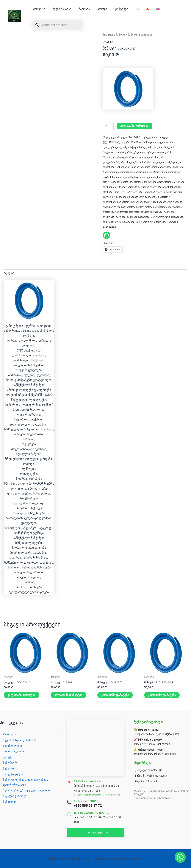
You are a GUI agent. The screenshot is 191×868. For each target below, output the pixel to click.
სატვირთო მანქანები (158, 201)
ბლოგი (102, 9)
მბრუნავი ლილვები (154, 176)
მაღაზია (84, 9)
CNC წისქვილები (119, 142)
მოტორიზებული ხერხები (118, 181)
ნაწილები (10, 801)
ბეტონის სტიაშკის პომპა (20, 740)
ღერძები (154, 211)
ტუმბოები (126, 211)
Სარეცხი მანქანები (161, 226)
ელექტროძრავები (114, 162)
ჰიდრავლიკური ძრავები (131, 226)
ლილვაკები (139, 172)
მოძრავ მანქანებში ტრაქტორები (155, 181)
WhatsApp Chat (98, 832)
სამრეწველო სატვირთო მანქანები (135, 196)
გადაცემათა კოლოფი (130, 157)
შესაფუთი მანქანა (126, 216)
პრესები (127, 191)
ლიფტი (8, 757)
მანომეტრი (11, 762)
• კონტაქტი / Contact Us (148, 770)
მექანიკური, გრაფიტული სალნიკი (27, 790)
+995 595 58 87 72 (88, 805)
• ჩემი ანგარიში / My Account (151, 775)
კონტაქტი (121, 9)
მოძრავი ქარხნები (114, 186)
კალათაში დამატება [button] (22, 695)
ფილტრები (140, 211)
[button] (180, 857)
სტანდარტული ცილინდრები (151, 206)
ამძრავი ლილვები (156, 142)
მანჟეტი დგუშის (14, 774)
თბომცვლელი (13, 745)
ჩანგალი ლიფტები (150, 216)
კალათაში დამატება (135, 126)
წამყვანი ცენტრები (114, 221)
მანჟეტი (123, 35)
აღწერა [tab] (9, 272)
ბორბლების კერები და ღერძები (138, 152)
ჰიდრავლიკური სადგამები (144, 221)
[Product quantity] (108, 126)
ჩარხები (168, 216)
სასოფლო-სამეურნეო (130, 201)
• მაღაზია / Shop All (145, 781)
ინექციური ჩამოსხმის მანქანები (146, 162)
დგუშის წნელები (156, 157)
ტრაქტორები (111, 211)
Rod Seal (137, 142)
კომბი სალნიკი (14, 751)
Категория (10, 734)
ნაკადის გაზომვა (15, 796)
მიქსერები (173, 176)
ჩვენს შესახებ (62, 9)
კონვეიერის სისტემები (130, 167)
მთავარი (39, 9)
